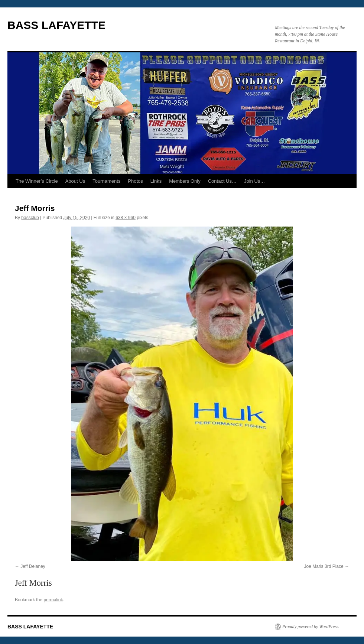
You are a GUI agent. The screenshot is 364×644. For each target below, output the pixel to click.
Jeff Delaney (33, 566)
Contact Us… (222, 181)
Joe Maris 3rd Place (324, 566)
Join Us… (254, 181)
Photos (135, 181)
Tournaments (106, 181)
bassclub (30, 218)
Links (156, 181)
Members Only (185, 181)
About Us (75, 181)
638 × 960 (126, 218)
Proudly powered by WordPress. (311, 627)
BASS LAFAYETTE (56, 25)
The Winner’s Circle (37, 181)
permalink (53, 600)
